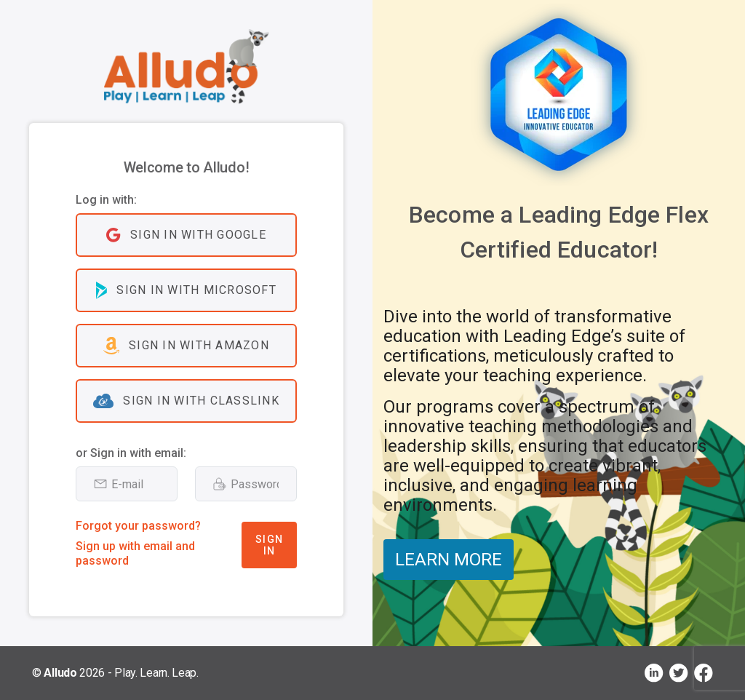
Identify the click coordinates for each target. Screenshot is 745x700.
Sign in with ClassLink (186, 401)
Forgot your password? (138, 526)
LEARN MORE (449, 560)
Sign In (269, 545)
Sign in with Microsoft (186, 290)
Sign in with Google (186, 235)
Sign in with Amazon (186, 346)
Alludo (60, 673)
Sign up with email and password (135, 553)
